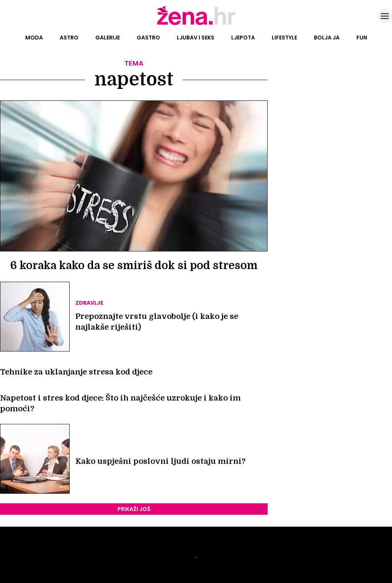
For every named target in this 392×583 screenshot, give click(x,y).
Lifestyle (284, 38)
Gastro (148, 38)
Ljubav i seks (196, 38)
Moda (34, 38)
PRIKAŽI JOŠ (134, 509)
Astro (69, 38)
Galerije (108, 38)
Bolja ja (327, 38)
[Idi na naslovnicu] (196, 24)
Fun (362, 38)
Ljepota (243, 38)
